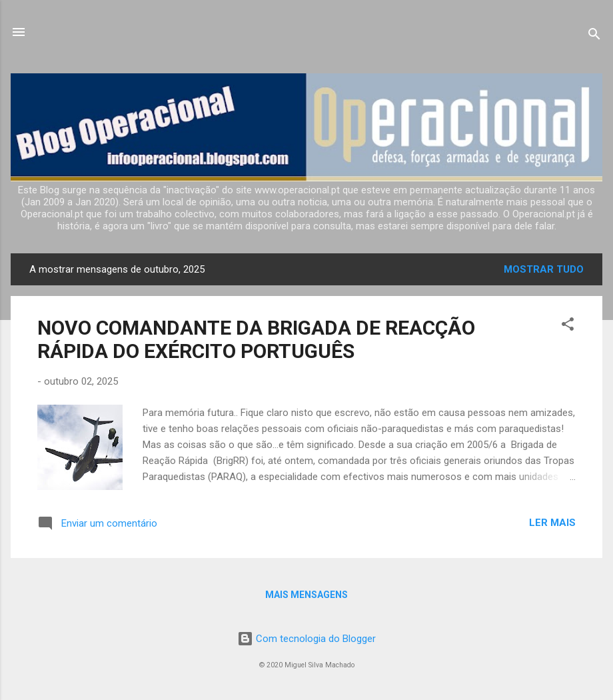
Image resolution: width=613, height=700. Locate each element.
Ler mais (552, 523)
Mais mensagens (306, 595)
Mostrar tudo (544, 269)
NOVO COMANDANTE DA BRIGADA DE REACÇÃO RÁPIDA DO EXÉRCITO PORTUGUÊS (256, 339)
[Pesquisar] (594, 36)
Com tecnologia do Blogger (306, 639)
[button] (568, 326)
